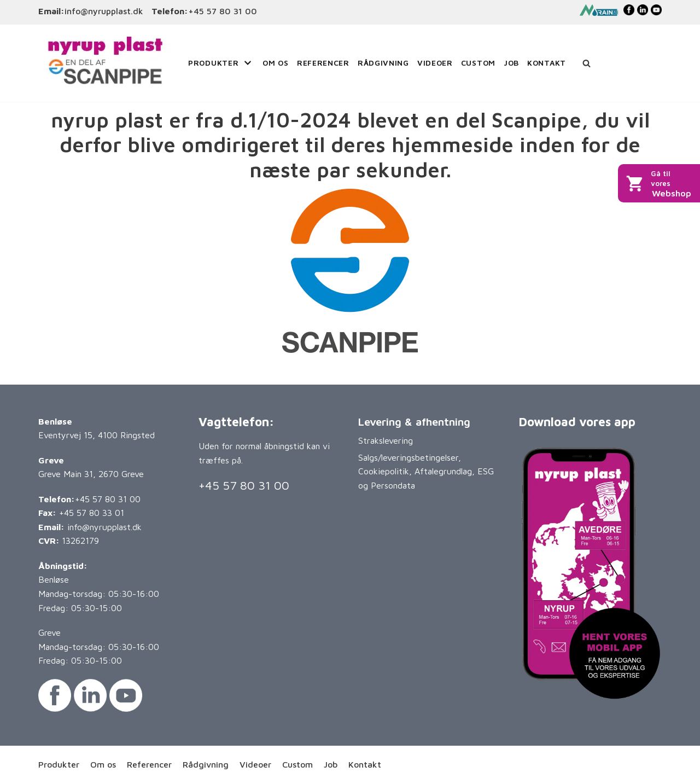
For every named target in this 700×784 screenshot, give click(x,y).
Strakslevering (386, 440)
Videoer (435, 63)
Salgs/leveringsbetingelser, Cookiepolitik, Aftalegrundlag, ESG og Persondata (426, 471)
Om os (276, 63)
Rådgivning (383, 63)
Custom (478, 63)
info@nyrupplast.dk (104, 11)
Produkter (59, 764)
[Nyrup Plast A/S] (105, 63)
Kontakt (547, 63)
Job (511, 63)
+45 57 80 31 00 (223, 11)
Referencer (323, 63)
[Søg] (587, 63)
